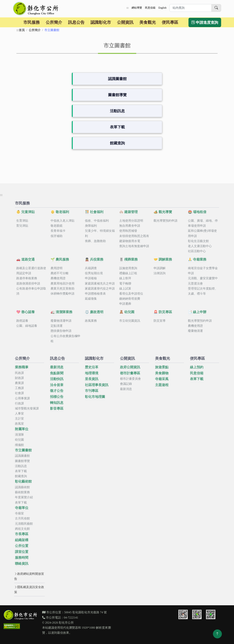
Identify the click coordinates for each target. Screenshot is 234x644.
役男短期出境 (94, 273)
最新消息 (57, 367)
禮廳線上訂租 (128, 273)
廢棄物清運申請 (61, 321)
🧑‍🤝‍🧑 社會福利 (94, 212)
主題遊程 (162, 385)
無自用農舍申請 (130, 226)
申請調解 (160, 268)
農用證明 (57, 268)
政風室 (19, 424)
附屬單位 (22, 429)
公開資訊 (125, 22)
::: (128, 8)
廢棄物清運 (195, 331)
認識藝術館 (22, 487)
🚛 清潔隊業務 (61, 312)
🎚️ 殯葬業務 (128, 259)
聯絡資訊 (22, 564)
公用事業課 (22, 398)
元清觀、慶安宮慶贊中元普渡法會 (203, 281)
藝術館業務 (22, 492)
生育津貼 (22, 221)
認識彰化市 (101, 22)
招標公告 (57, 397)
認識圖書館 (117, 79)
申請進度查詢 (205, 22)
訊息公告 (76, 22)
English (162, 8)
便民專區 (170, 22)
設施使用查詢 (128, 268)
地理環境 (92, 373)
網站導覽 (137, 8)
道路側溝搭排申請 (28, 283)
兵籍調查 (91, 268)
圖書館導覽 (117, 95)
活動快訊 (57, 379)
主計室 (19, 419)
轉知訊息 (57, 403)
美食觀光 (148, 22)
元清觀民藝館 (24, 524)
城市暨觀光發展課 (27, 408)
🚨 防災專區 (163, 312)
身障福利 (91, 226)
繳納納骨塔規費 (130, 299)
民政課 (19, 373)
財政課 (19, 378)
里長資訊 (92, 379)
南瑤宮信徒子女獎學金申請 (203, 271)
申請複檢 (91, 278)
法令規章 (57, 385)
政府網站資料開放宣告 (29, 576)
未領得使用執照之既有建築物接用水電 (134, 238)
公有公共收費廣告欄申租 (65, 339)
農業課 (19, 383)
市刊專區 (92, 391)
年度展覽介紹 (24, 497)
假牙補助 (57, 236)
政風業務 (91, 321)
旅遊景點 (162, 367)
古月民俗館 (22, 518)
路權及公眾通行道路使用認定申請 (31, 271)
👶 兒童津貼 (25, 212)
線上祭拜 (125, 278)
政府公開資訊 (130, 367)
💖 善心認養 (25, 312)
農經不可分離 (60, 273)
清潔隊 (19, 435)
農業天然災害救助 (63, 289)
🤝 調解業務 (163, 259)
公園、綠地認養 (27, 326)
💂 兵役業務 (94, 259)
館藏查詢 (117, 143)
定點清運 (57, 326)
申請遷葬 (125, 304)
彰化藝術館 (23, 481)
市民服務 (32, 22)
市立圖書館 (23, 450)
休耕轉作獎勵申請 (63, 294)
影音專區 (57, 409)
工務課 (19, 388)
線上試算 (125, 289)
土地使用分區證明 (131, 221)
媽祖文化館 (22, 529)
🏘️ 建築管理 (128, 212)
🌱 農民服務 (60, 259)
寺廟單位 (22, 508)
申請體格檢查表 (95, 294)
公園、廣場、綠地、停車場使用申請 (203, 223)
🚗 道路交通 (25, 259)
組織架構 (22, 540)
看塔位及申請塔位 (131, 294)
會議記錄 (126, 384)
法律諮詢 (160, 273)
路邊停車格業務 (27, 278)
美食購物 (162, 373)
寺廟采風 (162, 379)
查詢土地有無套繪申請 (134, 246)
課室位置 (22, 552)
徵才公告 (57, 391)
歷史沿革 (92, 367)
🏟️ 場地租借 (197, 212)
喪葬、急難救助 (95, 241)
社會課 (19, 393)
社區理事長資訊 (97, 385)
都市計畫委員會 (130, 379)
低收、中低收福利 (97, 221)
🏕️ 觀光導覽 (163, 212)
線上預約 (197, 367)
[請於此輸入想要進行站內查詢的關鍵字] (191, 8)
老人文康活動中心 (200, 246)
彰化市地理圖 (95, 397)
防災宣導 (160, 321)
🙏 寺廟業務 (197, 259)
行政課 (19, 403)
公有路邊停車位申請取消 (31, 291)
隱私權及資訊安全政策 (29, 590)
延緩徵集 (91, 299)
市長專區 (22, 534)
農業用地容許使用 (63, 283)
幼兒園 (19, 440)
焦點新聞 (57, 373)
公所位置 (22, 546)
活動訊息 (117, 111)
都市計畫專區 (130, 373)
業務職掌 (22, 367)
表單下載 (117, 127)
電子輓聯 (125, 283)
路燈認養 (22, 321)
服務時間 (22, 558)
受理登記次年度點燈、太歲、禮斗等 (203, 291)
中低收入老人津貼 (63, 221)
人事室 (19, 413)
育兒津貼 (22, 226)
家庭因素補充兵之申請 (100, 283)
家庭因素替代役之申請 (100, 289)
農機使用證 (58, 278)
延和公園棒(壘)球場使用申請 (202, 233)
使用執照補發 (128, 231)
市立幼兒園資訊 (130, 321)
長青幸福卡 (58, 231)
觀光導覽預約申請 (166, 221)
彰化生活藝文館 (198, 241)
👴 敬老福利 (60, 212)
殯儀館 (19, 445)
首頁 (22, 30)
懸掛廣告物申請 (61, 331)
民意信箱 (150, 8)
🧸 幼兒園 (127, 312)
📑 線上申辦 (197, 312)
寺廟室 (19, 513)
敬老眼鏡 (57, 226)
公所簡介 (54, 22)
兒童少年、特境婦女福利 (100, 233)
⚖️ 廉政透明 (94, 312)
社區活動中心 (197, 251)
